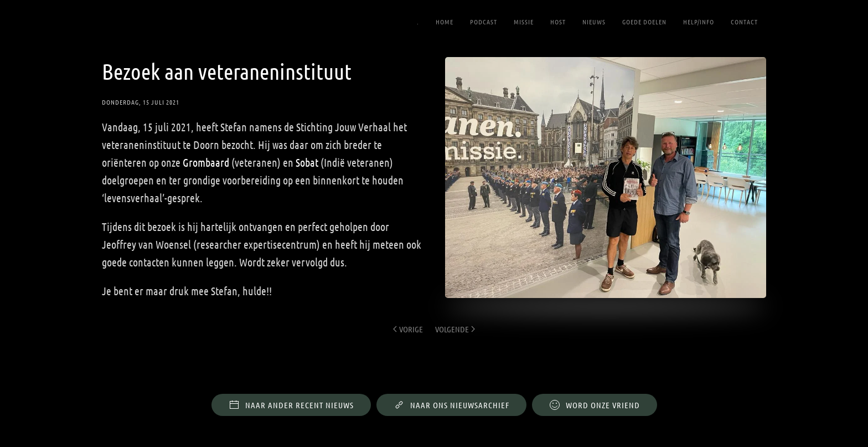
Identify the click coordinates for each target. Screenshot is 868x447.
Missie (524, 22)
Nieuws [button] (594, 22)
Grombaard (206, 162)
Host (558, 22)
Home (445, 22)
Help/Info (699, 22)
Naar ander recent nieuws (291, 397)
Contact (744, 22)
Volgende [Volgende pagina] (455, 329)
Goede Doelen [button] (644, 22)
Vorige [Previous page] (408, 329)
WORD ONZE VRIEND (595, 397)
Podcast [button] (484, 22)
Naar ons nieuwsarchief (451, 397)
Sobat (307, 162)
